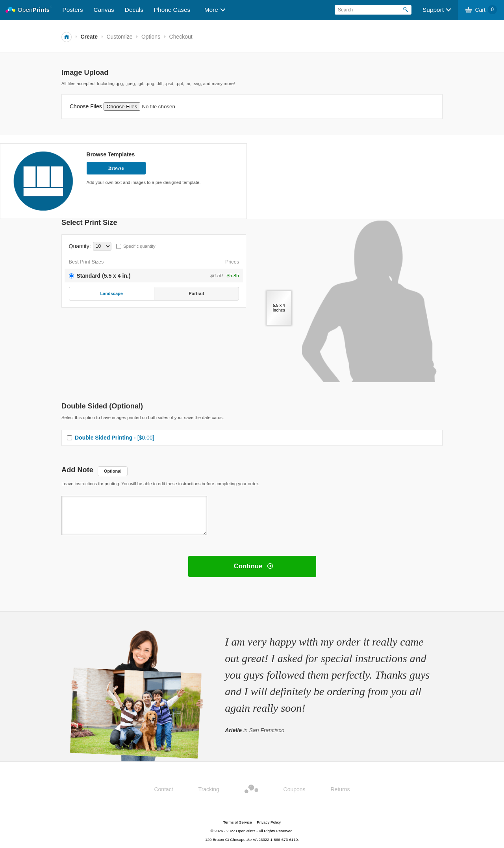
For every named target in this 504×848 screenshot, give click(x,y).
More (211, 10)
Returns (340, 789)
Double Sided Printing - (115, 438)
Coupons (295, 789)
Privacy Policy (269, 822)
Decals (134, 10)
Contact (163, 789)
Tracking (209, 789)
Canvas (104, 10)
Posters (72, 10)
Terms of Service (238, 822)
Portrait (196, 293)
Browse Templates (111, 154)
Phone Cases (172, 10)
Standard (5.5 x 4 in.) (104, 276)
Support (433, 10)
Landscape (111, 293)
